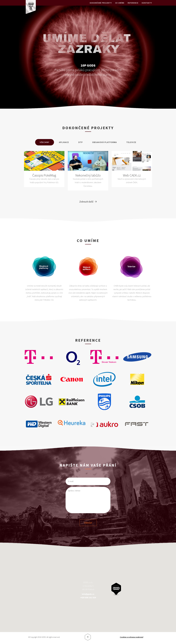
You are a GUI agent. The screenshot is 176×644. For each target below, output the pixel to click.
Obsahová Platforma (105, 142)
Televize (131, 142)
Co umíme (120, 6)
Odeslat (88, 522)
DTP (81, 142)
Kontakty (147, 6)
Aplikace (64, 142)
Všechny (45, 142)
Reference (133, 6)
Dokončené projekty (101, 6)
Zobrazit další (86, 202)
